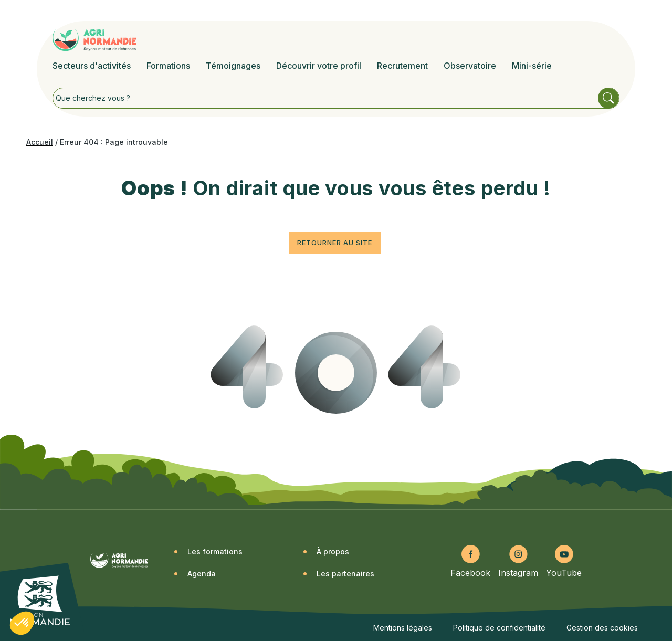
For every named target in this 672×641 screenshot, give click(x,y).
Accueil (40, 142)
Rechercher (608, 98)
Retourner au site (335, 243)
